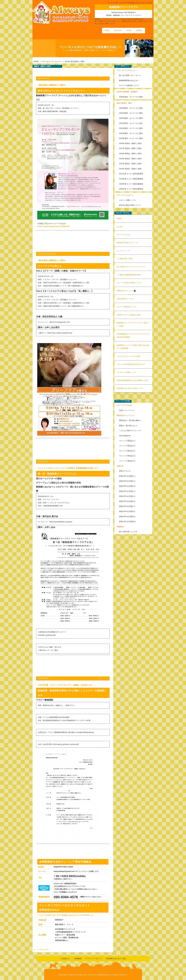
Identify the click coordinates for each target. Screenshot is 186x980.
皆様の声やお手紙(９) (127, 517)
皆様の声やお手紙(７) (127, 506)
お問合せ (139, 30)
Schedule (118, 30)
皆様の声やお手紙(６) (127, 501)
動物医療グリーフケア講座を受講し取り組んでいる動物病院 (133, 347)
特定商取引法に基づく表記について (130, 388)
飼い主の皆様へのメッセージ (130, 75)
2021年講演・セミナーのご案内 (131, 128)
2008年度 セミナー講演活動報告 (131, 189)
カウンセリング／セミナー (52, 61)
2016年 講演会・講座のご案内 (130, 154)
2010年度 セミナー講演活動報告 (131, 179)
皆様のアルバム (125, 471)
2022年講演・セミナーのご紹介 (131, 123)
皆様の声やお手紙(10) (127, 521)
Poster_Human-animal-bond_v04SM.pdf (53, 226)
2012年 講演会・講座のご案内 (130, 169)
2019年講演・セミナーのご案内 (131, 138)
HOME (107, 30)
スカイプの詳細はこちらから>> (65, 892)
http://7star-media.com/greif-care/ (60, 333)
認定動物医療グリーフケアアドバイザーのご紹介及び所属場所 (133, 336)
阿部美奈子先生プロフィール (128, 243)
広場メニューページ (127, 410)
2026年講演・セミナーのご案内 (131, 97)
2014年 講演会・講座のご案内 (130, 164)
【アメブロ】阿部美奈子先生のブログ (131, 364)
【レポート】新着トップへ (127, 372)
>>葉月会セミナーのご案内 (48, 650)
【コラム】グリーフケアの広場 (128, 356)
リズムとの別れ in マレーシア (130, 431)
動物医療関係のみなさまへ (129, 80)
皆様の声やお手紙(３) (127, 486)
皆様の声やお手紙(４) (127, 491)
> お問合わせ (65, 959)
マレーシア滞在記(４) (127, 456)
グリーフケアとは (123, 235)
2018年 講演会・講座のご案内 (130, 143)
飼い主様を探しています (128, 532)
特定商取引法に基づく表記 (116, 959)
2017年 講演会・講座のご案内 (130, 148)
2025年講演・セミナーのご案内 (131, 108)
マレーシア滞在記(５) (127, 461)
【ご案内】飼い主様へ (125, 259)
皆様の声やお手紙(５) (127, 496)
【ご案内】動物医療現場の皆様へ (129, 275)
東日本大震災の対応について (130, 205)
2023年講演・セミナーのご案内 (131, 118)
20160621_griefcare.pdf (47, 635)
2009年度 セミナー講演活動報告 (131, 184)
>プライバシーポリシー (94, 959)
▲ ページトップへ (41, 950)
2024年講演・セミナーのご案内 (131, 113)
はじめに (120, 227)
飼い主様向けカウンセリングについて (131, 267)
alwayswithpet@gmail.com (64, 871)
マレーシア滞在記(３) (127, 451)
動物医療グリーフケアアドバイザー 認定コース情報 (133, 324)
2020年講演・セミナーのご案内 (131, 133)
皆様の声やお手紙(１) (127, 476)
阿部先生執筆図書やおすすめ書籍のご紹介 (133, 380)
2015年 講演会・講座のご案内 (130, 159)
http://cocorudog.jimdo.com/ (60, 322)
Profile (129, 30)
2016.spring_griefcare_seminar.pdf (66, 744)
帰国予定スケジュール (126, 291)
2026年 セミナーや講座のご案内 (129, 315)
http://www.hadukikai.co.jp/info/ (61, 522)
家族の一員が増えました (128, 426)
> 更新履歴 (77, 959)
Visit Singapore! (125, 436)
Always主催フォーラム (125, 299)
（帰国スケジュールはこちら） (91, 897)
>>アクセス (65, 503)
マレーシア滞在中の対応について (129, 283)
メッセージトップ (123, 251)
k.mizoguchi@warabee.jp (85, 732)
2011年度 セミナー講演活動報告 (131, 174)
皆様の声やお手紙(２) (127, 481)
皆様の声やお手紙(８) (127, 511)
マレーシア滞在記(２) (127, 446)
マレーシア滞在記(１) (127, 441)
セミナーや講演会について (129, 85)
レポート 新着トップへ (128, 200)
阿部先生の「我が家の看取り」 (131, 420)
